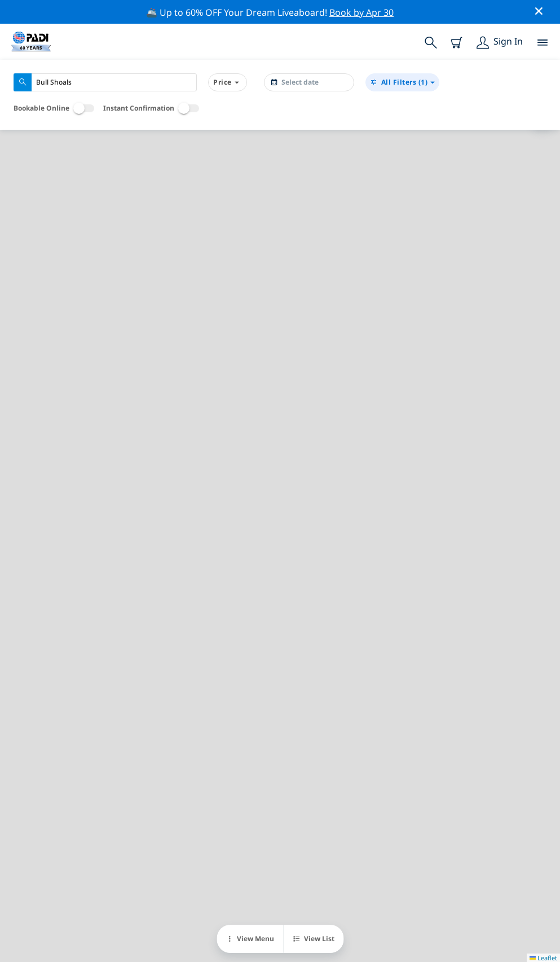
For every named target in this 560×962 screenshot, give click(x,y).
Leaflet (543, 958)
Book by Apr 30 (361, 12)
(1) (402, 82)
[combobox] (105, 82)
